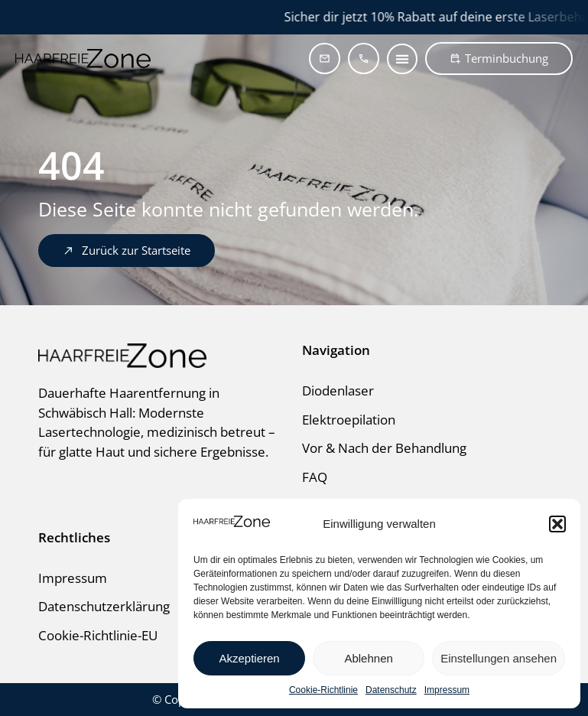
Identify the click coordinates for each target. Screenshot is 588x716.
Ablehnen (368, 658)
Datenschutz (391, 690)
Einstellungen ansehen (499, 658)
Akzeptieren (249, 658)
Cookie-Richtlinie (323, 690)
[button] (557, 524)
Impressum (447, 690)
